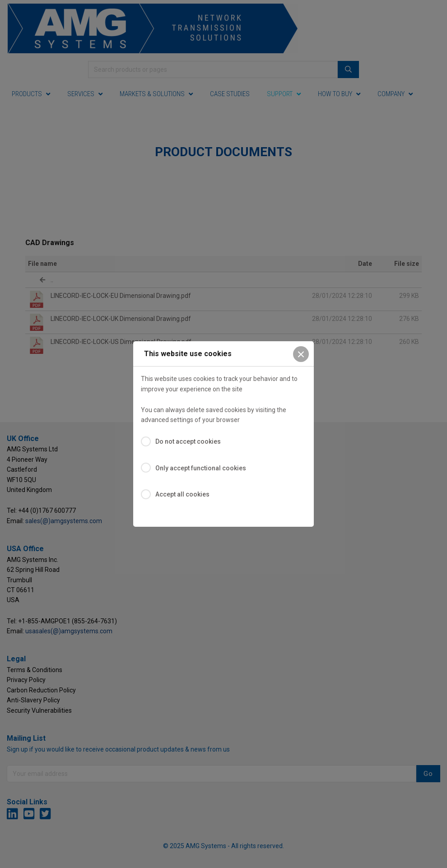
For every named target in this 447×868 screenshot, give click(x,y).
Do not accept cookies (188, 441)
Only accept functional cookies (201, 468)
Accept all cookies (182, 494)
